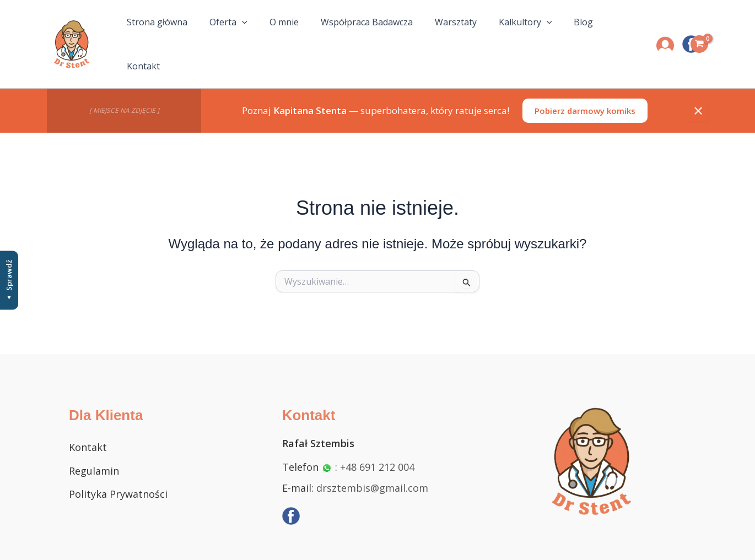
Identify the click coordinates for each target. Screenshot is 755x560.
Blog (562, 34)
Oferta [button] (230, 34)
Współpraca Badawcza (359, 34)
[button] (243, 34)
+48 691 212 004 (377, 445)
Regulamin (94, 449)
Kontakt (606, 34)
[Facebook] (291, 495)
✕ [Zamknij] (698, 89)
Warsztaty (444, 34)
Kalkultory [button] (509, 34)
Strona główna (163, 34)
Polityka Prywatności (118, 472)
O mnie (281, 34)
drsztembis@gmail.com (372, 466)
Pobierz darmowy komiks (585, 89)
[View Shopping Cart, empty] (699, 34)
